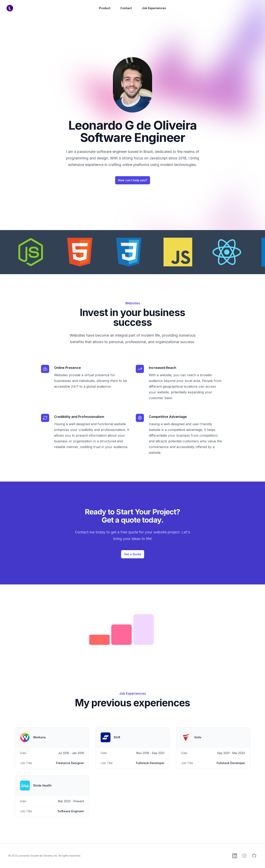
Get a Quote (133, 554)
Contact (126, 8)
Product (105, 8)
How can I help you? (133, 180)
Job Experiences (154, 8)
